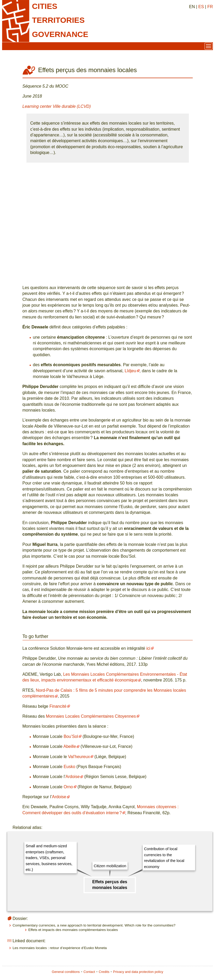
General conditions (66, 972)
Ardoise (73, 777)
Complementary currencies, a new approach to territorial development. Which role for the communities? (94, 925)
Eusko (69, 767)
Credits (104, 972)
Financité (58, 706)
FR (210, 7)
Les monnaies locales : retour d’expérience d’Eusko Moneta (60, 948)
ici (148, 648)
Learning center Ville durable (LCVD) (57, 106)
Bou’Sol (71, 736)
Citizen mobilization (110, 866)
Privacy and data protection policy (138, 972)
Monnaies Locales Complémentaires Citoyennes (91, 716)
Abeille (70, 746)
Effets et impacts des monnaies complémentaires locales (73, 930)
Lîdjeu (130, 371)
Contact (89, 972)
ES (201, 7)
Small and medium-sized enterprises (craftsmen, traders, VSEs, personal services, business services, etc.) (49, 858)
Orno (68, 787)
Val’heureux (79, 757)
